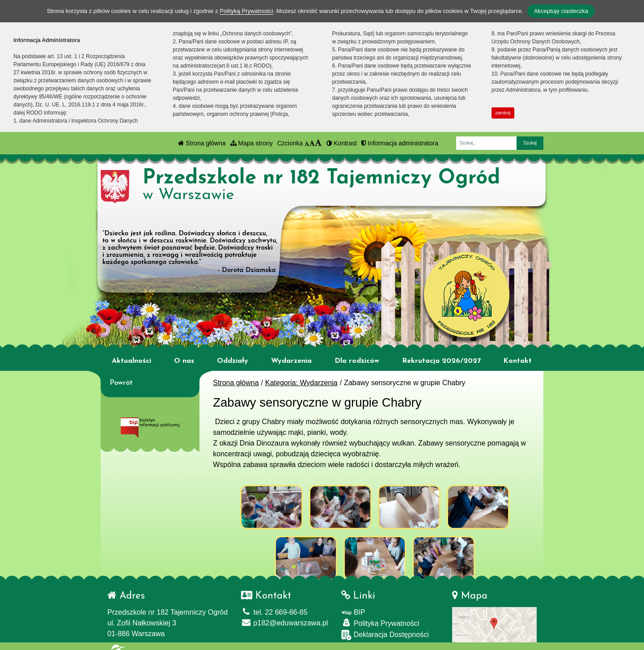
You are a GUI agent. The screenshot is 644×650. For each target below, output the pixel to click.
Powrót (121, 383)
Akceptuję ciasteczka (561, 11)
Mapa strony (252, 143)
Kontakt (517, 361)
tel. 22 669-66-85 (274, 606)
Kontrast (342, 143)
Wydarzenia (291, 361)
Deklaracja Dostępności (385, 629)
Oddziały (233, 361)
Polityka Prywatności (380, 617)
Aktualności (131, 361)
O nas (184, 361)
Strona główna (202, 143)
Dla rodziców (357, 361)
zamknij (503, 113)
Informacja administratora (400, 143)
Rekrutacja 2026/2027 (441, 361)
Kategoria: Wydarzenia (301, 383)
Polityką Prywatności (246, 11)
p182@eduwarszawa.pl (284, 617)
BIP (353, 606)
